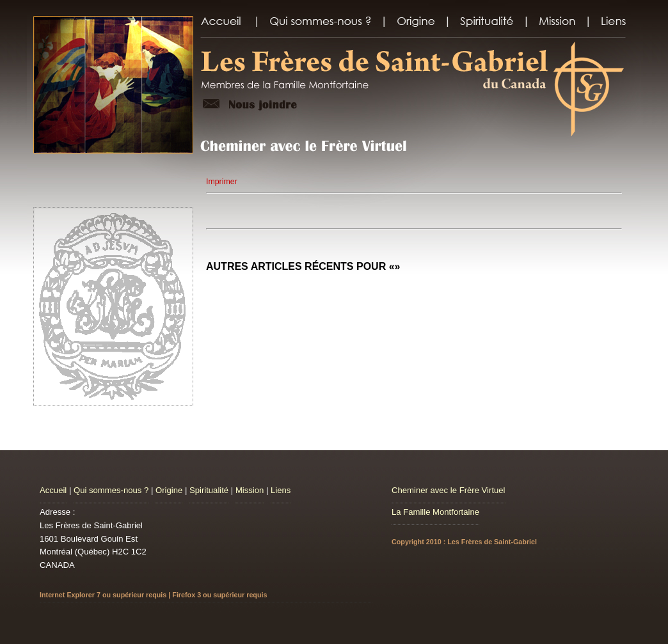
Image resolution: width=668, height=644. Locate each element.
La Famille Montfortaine (435, 512)
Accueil (53, 490)
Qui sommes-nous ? (111, 490)
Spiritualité (209, 490)
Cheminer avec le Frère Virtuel (449, 490)
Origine (169, 490)
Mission (250, 490)
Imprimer (222, 182)
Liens (281, 490)
